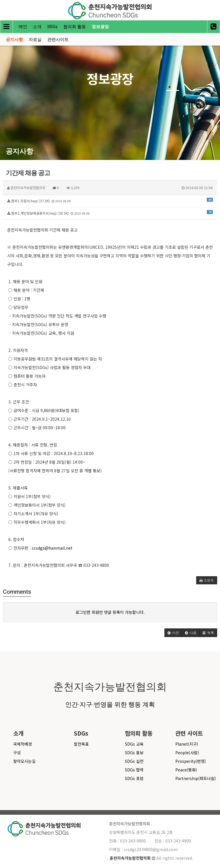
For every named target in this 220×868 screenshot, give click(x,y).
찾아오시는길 (24, 761)
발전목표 (81, 744)
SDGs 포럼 (134, 778)
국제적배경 (22, 744)
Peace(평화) (186, 770)
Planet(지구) (187, 744)
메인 (23, 27)
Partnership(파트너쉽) (196, 778)
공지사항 (14, 40)
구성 (17, 753)
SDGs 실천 (134, 761)
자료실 (35, 40)
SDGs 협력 (134, 770)
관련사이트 (58, 40)
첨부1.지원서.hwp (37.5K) (110, 200)
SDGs (52, 27)
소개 (37, 27)
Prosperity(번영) (191, 761)
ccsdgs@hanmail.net (52, 548)
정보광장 (100, 27)
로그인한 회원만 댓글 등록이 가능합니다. (110, 612)
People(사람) (187, 753)
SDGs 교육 (134, 744)
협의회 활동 (75, 27)
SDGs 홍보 (134, 753)
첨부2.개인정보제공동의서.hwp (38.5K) (110, 213)
